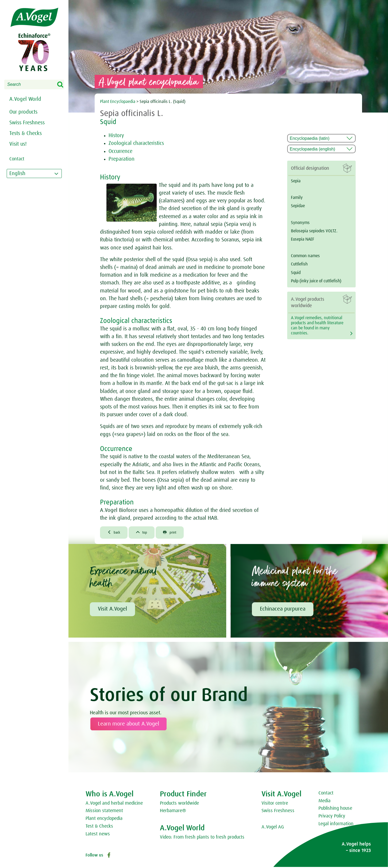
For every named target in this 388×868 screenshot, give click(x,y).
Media (324, 802)
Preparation (122, 159)
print (176, 533)
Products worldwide (179, 804)
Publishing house (335, 810)
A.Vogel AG (273, 828)
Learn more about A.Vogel (128, 725)
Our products (23, 112)
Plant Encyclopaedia (118, 102)
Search (64, 85)
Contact (326, 794)
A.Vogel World (25, 99)
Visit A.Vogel (112, 610)
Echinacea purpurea (283, 610)
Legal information (336, 825)
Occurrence (120, 151)
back (115, 533)
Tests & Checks (26, 133)
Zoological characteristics (136, 143)
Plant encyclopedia (104, 820)
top (146, 533)
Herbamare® (173, 812)
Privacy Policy (332, 817)
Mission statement (104, 812)
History (116, 136)
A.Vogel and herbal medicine (114, 804)
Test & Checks (99, 827)
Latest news (98, 835)
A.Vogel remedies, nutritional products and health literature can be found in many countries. (317, 326)
